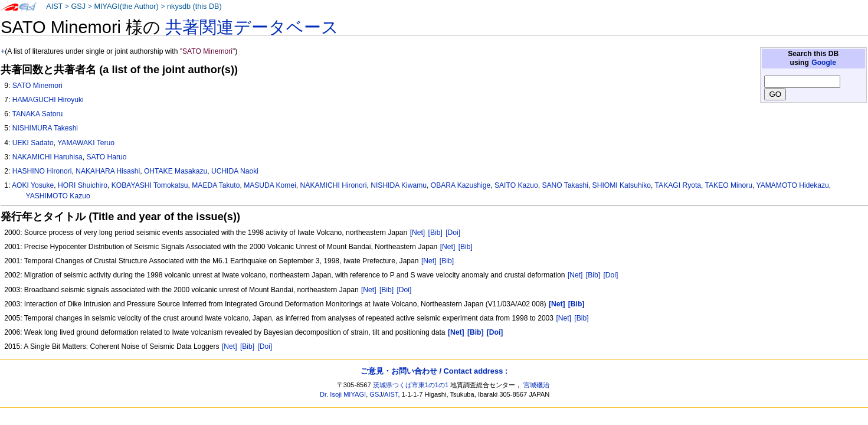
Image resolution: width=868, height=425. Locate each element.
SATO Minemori (37, 86)
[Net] (418, 233)
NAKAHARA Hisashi (108, 171)
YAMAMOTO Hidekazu (792, 185)
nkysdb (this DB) (194, 6)
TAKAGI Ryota (678, 185)
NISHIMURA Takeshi (45, 128)
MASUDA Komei (270, 185)
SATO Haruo (106, 157)
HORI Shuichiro (83, 185)
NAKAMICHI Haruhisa (48, 157)
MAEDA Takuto (216, 185)
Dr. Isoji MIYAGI (343, 394)
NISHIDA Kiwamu (399, 185)
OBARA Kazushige (461, 185)
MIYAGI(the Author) (126, 6)
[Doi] (453, 233)
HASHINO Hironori (42, 171)
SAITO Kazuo (516, 185)
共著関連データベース (252, 27)
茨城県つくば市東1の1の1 (411, 385)
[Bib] (435, 233)
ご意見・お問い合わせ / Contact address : (434, 371)
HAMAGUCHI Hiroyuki (48, 100)
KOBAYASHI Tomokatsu (150, 185)
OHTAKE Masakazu (176, 171)
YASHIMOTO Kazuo (58, 196)
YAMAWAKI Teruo (86, 143)
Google (824, 63)
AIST (54, 6)
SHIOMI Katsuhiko (622, 185)
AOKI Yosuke (33, 185)
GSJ (78, 6)
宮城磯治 (536, 385)
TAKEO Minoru (729, 185)
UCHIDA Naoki (235, 171)
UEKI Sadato (33, 143)
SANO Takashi (565, 185)
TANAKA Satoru (37, 114)
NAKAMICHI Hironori (334, 185)
